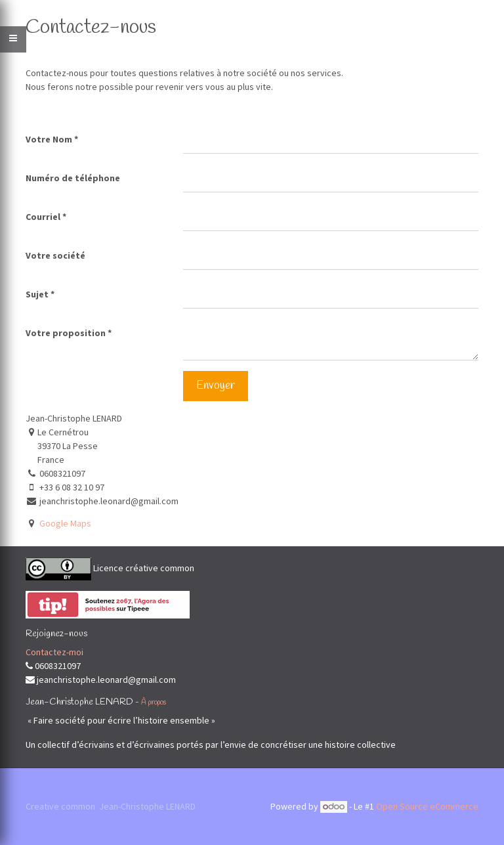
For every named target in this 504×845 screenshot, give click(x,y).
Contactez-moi (54, 652)
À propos (154, 703)
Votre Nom (49, 139)
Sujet (37, 294)
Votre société (55, 255)
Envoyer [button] (216, 386)
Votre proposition (66, 333)
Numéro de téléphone (73, 178)
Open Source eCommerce (427, 806)
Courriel (43, 217)
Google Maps (65, 523)
